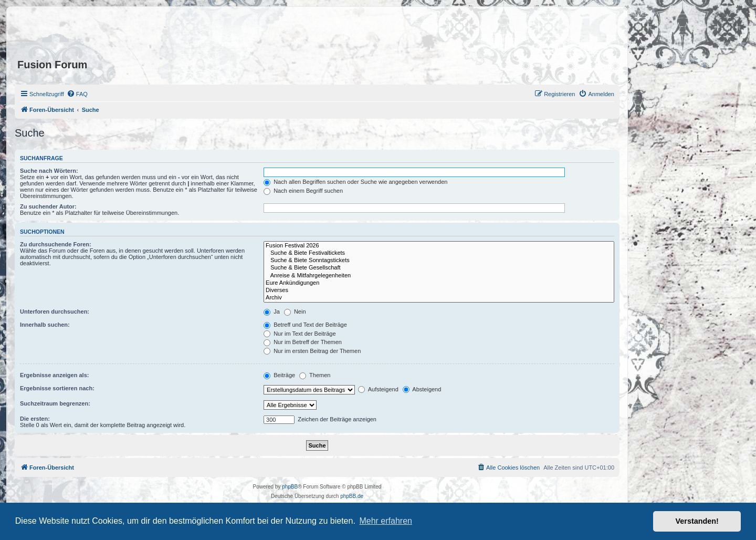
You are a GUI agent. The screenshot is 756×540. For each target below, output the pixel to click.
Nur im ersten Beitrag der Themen (312, 351)
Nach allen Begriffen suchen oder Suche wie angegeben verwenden (355, 182)
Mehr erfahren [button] (386, 521)
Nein (295, 311)
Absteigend (422, 389)
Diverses (439, 290)
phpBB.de (352, 496)
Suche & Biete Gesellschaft (439, 268)
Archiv (439, 298)
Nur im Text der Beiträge (300, 334)
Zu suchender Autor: (48, 206)
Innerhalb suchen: (45, 325)
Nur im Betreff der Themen (303, 342)
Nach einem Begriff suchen (303, 191)
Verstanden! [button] (697, 521)
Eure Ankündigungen (439, 283)
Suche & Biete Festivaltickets (439, 253)
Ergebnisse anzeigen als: (54, 375)
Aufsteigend (378, 389)
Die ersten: (35, 419)
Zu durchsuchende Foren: (56, 244)
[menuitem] (77, 94)
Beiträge (279, 375)
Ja (272, 311)
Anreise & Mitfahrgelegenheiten (439, 276)
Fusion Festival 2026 (439, 246)
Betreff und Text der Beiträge (305, 325)
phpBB (290, 487)
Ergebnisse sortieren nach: (57, 388)
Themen (315, 375)
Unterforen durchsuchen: (55, 311)
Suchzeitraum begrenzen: (55, 403)
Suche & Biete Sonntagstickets (439, 261)
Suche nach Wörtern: (49, 171)
